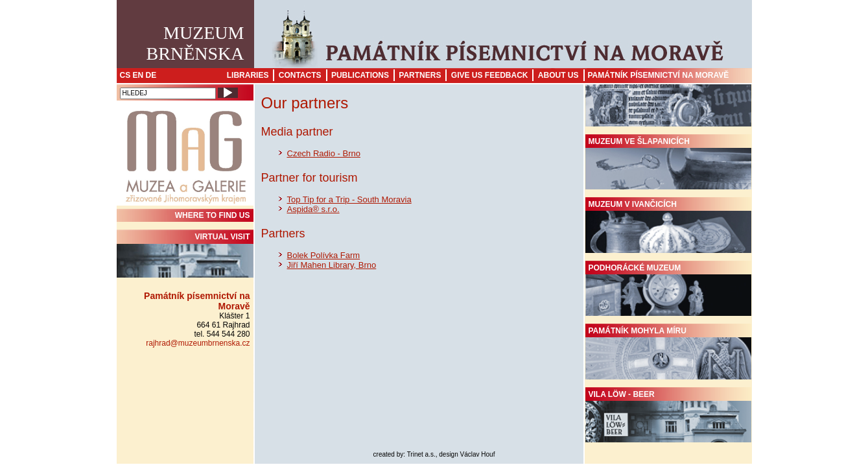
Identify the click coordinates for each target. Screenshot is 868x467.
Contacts (300, 75)
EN (138, 75)
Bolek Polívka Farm (324, 255)
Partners (420, 75)
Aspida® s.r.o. (313, 209)
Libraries (248, 75)
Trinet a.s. (421, 454)
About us (558, 75)
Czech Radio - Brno (324, 153)
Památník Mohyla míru (668, 353)
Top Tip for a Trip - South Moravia (349, 199)
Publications (360, 75)
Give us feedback (490, 75)
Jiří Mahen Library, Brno (332, 265)
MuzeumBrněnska (195, 43)
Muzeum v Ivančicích (668, 226)
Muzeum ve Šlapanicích (668, 163)
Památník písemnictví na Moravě (659, 75)
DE (151, 75)
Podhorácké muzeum (668, 290)
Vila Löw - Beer (668, 416)
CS (125, 75)
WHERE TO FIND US (213, 215)
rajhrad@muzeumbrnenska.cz (198, 343)
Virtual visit (185, 255)
